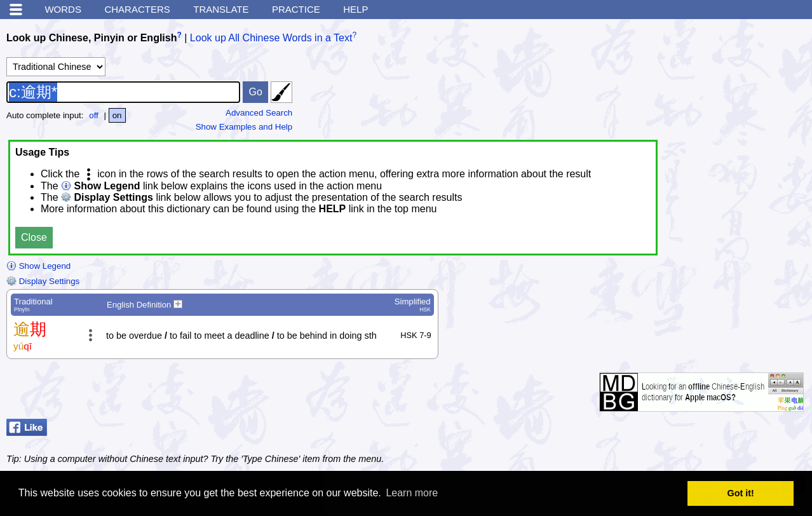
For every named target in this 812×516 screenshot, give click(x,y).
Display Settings (43, 281)
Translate (221, 9)
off (94, 115)
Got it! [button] (741, 493)
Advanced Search (259, 113)
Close (34, 237)
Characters (137, 9)
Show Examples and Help (244, 127)
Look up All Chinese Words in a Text (271, 38)
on (117, 115)
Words (63, 9)
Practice (296, 9)
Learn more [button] (412, 493)
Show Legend (38, 266)
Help (355, 9)
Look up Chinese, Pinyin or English (91, 38)
